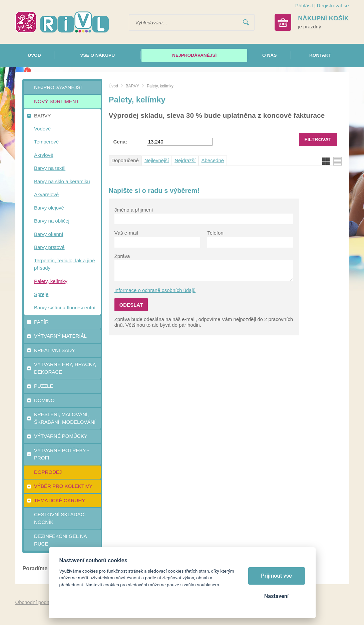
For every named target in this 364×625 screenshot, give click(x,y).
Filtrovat (318, 139)
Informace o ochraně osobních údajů (155, 290)
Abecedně (213, 160)
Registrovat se (333, 6)
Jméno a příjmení (134, 210)
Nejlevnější (157, 160)
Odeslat (131, 305)
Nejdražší (185, 160)
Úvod (113, 86)
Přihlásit (304, 6)
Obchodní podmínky (38, 602)
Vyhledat (246, 23)
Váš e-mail (126, 233)
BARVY (132, 86)
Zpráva (122, 256)
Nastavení (276, 596)
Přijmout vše (276, 576)
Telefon (215, 233)
